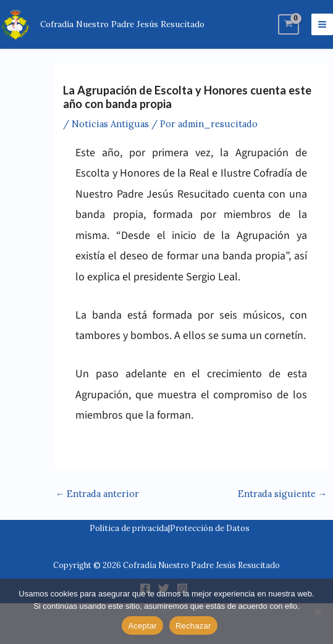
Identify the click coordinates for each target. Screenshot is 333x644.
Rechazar (193, 626)
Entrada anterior (98, 494)
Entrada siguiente (283, 494)
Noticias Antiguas (110, 124)
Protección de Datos (210, 528)
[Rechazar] (318, 611)
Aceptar (142, 626)
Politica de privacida (129, 528)
